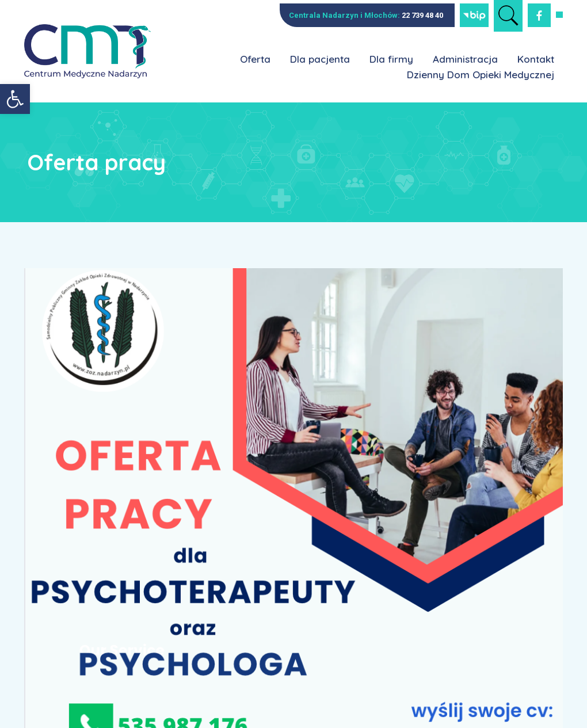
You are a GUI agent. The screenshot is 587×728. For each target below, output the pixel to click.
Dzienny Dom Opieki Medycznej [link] (481, 75)
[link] (15, 99)
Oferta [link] (255, 59)
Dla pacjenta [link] (320, 59)
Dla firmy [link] (391, 59)
